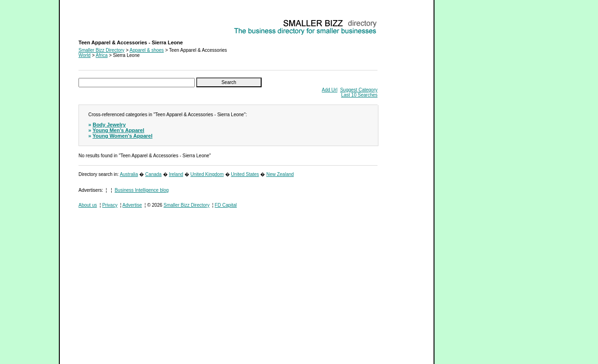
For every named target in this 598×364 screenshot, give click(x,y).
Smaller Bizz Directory (101, 50)
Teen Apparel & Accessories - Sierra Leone (123, 21)
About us (88, 205)
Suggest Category (359, 90)
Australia (129, 174)
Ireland (176, 174)
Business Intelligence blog (142, 190)
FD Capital (226, 205)
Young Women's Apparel (122, 136)
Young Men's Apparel (118, 130)
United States (245, 174)
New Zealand (280, 174)
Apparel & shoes (146, 50)
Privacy (110, 205)
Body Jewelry (109, 125)
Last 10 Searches (359, 95)
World (85, 55)
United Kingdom (207, 174)
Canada (153, 174)
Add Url (330, 90)
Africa (102, 55)
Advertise (132, 205)
